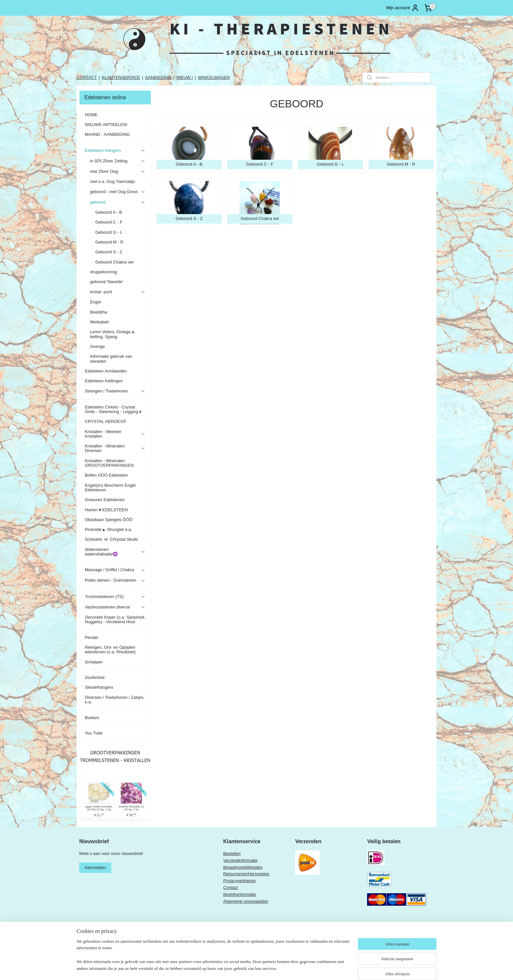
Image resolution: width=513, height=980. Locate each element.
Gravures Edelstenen (105, 500)
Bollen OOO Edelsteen (106, 475)
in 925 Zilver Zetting (118, 161)
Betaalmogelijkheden (243, 867)
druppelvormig (103, 272)
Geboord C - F (109, 222)
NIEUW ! (185, 77)
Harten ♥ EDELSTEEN (106, 510)
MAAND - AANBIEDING (107, 134)
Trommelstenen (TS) (115, 597)
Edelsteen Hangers (115, 151)
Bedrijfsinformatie (239, 894)
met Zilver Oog (118, 172)
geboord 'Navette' (106, 282)
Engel (95, 302)
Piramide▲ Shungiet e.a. (108, 529)
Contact (230, 888)
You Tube (94, 733)
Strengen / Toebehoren (115, 391)
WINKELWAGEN (214, 77)
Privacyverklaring (239, 881)
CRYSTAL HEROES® (105, 421)
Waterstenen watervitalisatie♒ (115, 552)
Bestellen (232, 853)
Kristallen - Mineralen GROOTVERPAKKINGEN (109, 463)
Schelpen (94, 662)
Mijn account (403, 8)
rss (266, 968)
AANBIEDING (158, 77)
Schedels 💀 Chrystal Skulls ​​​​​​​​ (112, 539)
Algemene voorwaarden (246, 901)
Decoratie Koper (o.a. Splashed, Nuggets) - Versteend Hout (115, 619)
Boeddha (98, 312)
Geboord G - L (109, 232)
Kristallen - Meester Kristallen (115, 434)
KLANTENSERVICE (121, 77)
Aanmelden (95, 868)
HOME (91, 115)
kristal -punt (118, 292)
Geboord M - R (109, 242)
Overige (97, 346)
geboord (118, 202)
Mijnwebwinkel (339, 968)
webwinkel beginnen (288, 968)
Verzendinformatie (240, 860)
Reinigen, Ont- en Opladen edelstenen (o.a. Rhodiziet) (110, 650)
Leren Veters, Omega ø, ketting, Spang (113, 334)
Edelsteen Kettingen (104, 381)
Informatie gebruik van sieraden (111, 359)
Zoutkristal (95, 677)
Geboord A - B (109, 212)
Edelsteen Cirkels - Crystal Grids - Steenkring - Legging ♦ (113, 409)
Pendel (91, 637)
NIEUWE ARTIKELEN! (106, 125)
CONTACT (87, 77)
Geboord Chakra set (114, 262)
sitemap (255, 968)
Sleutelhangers (99, 687)
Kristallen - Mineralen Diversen (115, 448)
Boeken (92, 718)
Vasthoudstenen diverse (115, 607)
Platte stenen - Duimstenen (115, 580)
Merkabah (99, 322)
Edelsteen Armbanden (106, 371)
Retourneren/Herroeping (246, 874)
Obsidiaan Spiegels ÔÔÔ (109, 520)
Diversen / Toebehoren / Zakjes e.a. (114, 700)
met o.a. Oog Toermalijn (113, 181)
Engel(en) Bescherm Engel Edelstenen (110, 488)
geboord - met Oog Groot (118, 192)
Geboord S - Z (109, 252)
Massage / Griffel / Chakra (115, 570)
